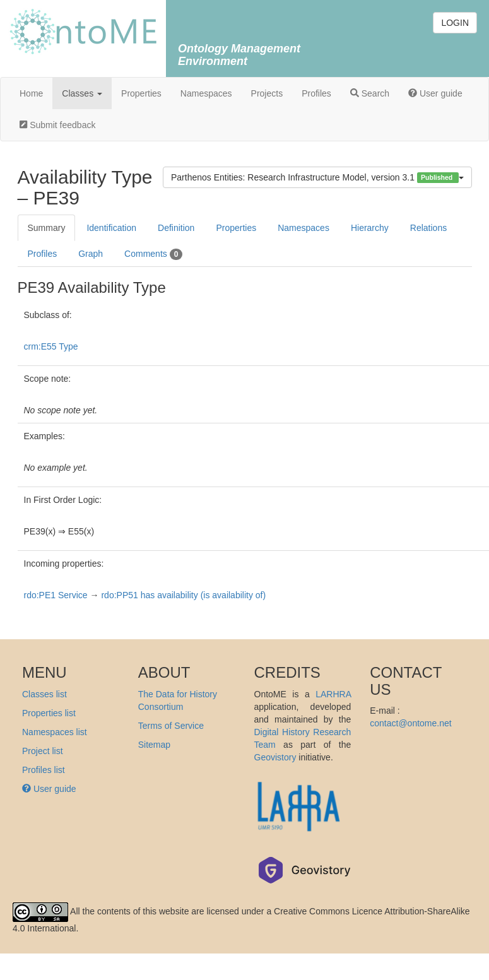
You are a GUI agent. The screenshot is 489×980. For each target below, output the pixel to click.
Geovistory (275, 757)
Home (31, 93)
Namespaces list (55, 732)
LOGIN (455, 23)
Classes (82, 93)
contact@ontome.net (410, 723)
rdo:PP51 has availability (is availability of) (183, 595)
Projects (267, 93)
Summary (47, 228)
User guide (435, 93)
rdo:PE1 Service (56, 595)
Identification (111, 228)
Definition (176, 228)
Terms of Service (171, 726)
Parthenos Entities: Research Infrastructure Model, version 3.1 (317, 178)
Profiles (316, 93)
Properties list (49, 713)
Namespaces (206, 93)
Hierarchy (370, 228)
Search (370, 93)
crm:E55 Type (51, 346)
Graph (91, 254)
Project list (43, 751)
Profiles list (44, 770)
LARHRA (333, 694)
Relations (428, 228)
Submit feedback (57, 125)
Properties (141, 93)
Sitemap (154, 745)
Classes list (44, 694)
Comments (153, 254)
